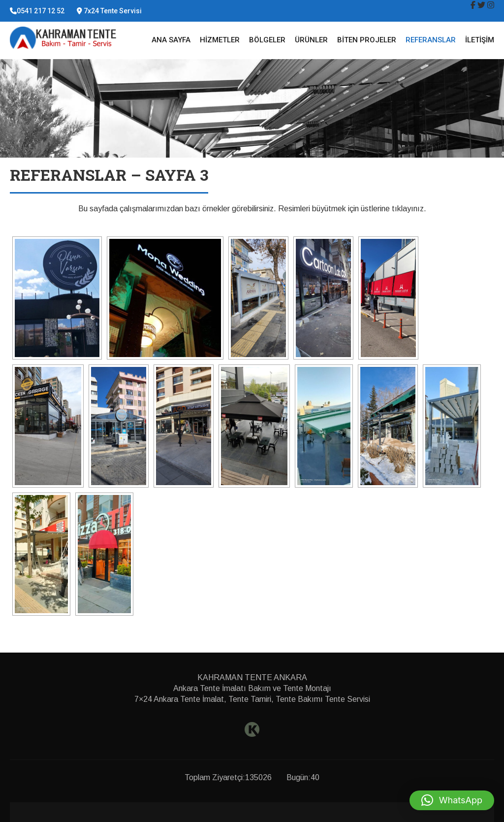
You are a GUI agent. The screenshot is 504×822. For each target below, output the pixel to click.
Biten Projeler (367, 40)
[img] (473, 5)
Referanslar (431, 40)
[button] (452, 800)
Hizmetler (220, 40)
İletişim (480, 40)
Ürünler (311, 40)
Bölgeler (267, 40)
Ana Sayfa (171, 40)
